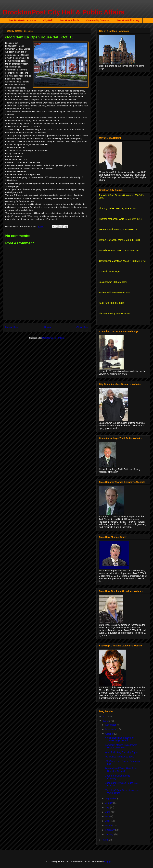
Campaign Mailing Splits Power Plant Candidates (121, 746)
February (110, 830)
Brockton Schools (69, 20)
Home (48, 327)
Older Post (82, 327)
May (108, 816)
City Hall (48, 20)
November (111, 729)
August (109, 803)
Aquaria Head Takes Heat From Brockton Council (121, 770)
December (111, 725)
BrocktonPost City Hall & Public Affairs (64, 12)
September (111, 799)
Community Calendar (98, 20)
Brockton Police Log (128, 20)
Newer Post (12, 327)
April (108, 821)
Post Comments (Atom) (53, 338)
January (110, 834)
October (110, 734)
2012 (106, 716)
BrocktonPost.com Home (22, 20)
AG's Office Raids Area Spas (119, 757)
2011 (106, 721)
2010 (106, 840)
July (108, 807)
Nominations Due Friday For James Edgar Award (119, 739)
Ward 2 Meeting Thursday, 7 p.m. (122, 752)
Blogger (108, 862)
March (109, 825)
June (108, 812)
